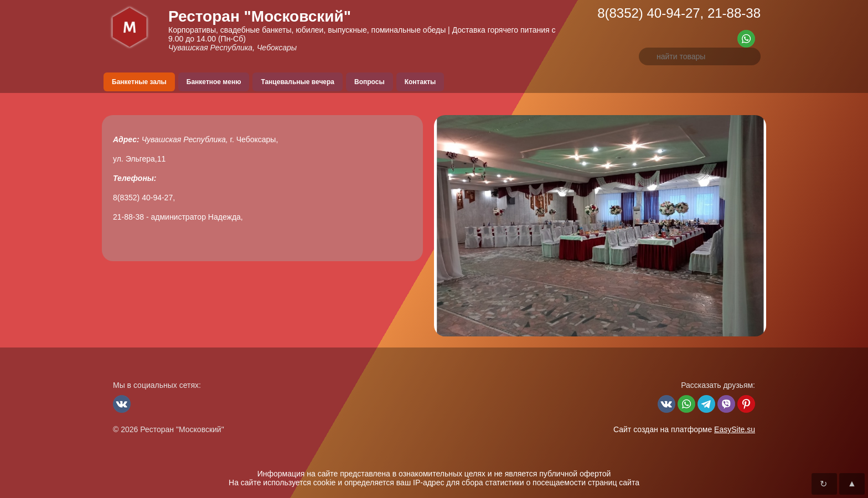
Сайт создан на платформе (684, 429)
